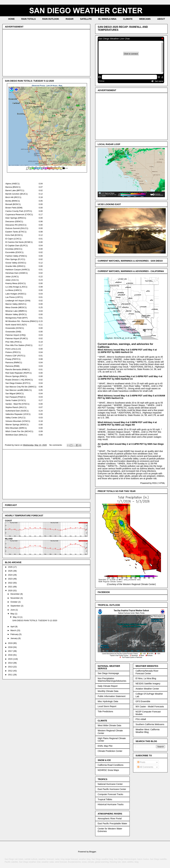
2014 (11, 663)
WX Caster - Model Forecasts (150, 707)
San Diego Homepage (108, 673)
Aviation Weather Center (147, 689)
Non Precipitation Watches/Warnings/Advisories (112, 680)
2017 (11, 651)
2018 (11, 647)
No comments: (56, 445)
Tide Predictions (105, 711)
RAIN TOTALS (29, 19)
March (14, 630)
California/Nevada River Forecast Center (147, 672)
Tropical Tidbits (105, 799)
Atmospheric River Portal (110, 819)
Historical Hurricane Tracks (111, 804)
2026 (11, 567)
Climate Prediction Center (110, 751)
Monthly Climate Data (108, 691)
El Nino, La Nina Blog (146, 678)
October (14, 602)
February (15, 634)
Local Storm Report (107, 706)
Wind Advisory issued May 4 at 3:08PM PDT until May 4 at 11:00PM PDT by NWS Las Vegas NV (127, 424)
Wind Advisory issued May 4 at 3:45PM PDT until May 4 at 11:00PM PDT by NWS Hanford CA (127, 351)
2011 (11, 675)
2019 (11, 643)
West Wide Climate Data (109, 725)
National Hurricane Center (110, 784)
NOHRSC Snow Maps (108, 770)
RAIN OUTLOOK (51, 19)
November (15, 598)
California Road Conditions (111, 765)
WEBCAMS (145, 19)
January (14, 638)
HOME (11, 19)
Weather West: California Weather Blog (148, 731)
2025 (11, 571)
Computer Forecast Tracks (110, 794)
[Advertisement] (46, 52)
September (16, 606)
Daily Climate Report (108, 686)
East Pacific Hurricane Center (112, 789)
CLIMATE (128, 19)
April (13, 627)
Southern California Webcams (150, 724)
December (15, 594)
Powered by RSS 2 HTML (153, 483)
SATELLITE (86, 19)
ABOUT (161, 19)
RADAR (70, 19)
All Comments (145, 767)
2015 (11, 659)
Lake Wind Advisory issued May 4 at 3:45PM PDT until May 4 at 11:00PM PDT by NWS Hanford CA (130, 378)
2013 (11, 667)
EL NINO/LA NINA (107, 19)
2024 (11, 575)
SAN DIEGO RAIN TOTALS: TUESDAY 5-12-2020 (29, 81)
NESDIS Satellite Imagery (148, 684)
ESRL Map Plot (105, 746)
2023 (11, 579)
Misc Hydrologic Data (108, 701)
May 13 (16, 617)
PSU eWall (141, 719)
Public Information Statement (112, 696)
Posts (141, 762)
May (13, 614)
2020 (11, 591)
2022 (11, 583)
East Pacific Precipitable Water (112, 823)
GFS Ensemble (143, 701)
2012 (11, 671)
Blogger (93, 852)
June (13, 610)
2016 (11, 655)
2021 (11, 587)
